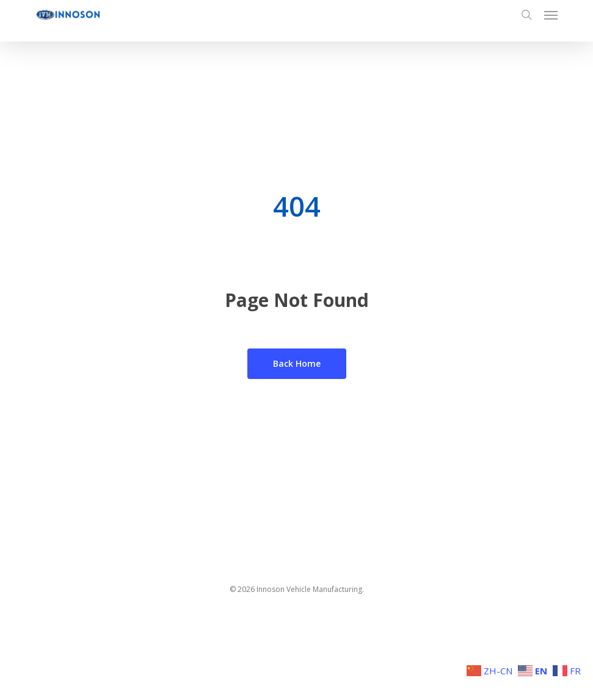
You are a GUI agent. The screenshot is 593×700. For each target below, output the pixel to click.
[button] (551, 15)
